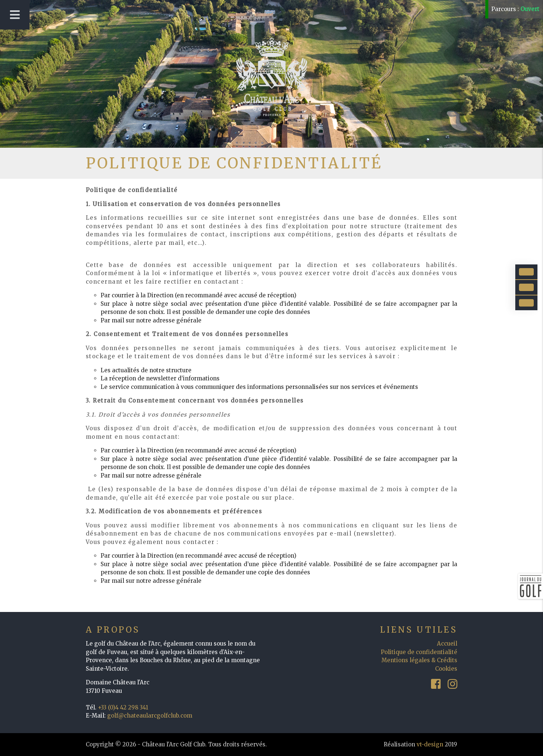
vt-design (430, 744)
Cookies (446, 669)
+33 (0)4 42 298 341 (123, 707)
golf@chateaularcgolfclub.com (150, 716)
